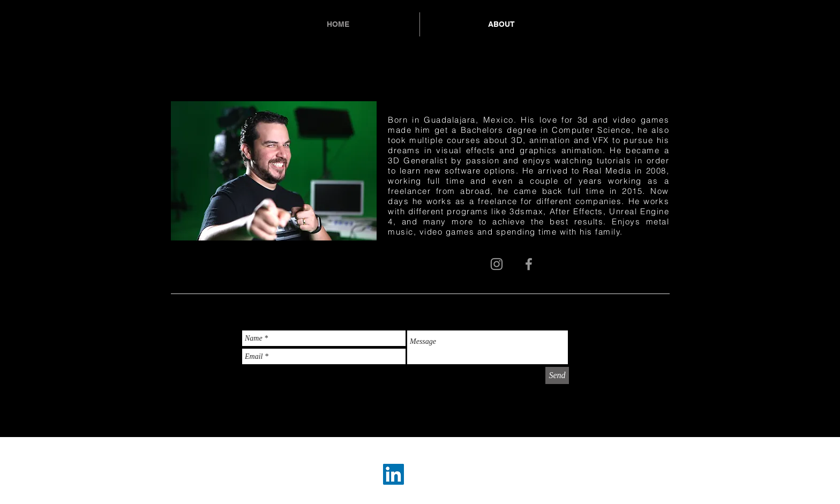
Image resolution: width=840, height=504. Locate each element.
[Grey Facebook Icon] (529, 264)
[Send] (557, 375)
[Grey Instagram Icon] (497, 264)
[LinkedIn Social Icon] (393, 474)
